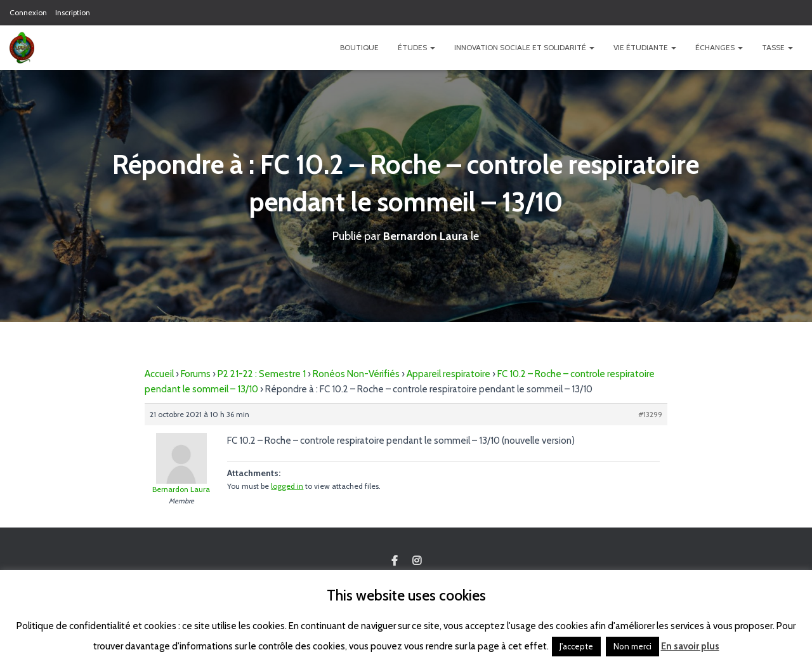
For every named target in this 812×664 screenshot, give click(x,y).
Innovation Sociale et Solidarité (524, 47)
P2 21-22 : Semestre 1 (262, 374)
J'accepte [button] (576, 646)
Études (416, 47)
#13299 (650, 414)
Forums (196, 374)
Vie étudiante (645, 47)
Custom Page (395, 561)
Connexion (28, 12)
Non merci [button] (632, 646)
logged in (287, 486)
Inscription (73, 12)
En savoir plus (690, 646)
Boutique (359, 47)
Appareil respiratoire (449, 374)
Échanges (719, 47)
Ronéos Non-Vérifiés (356, 374)
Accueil (159, 374)
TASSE (777, 47)
